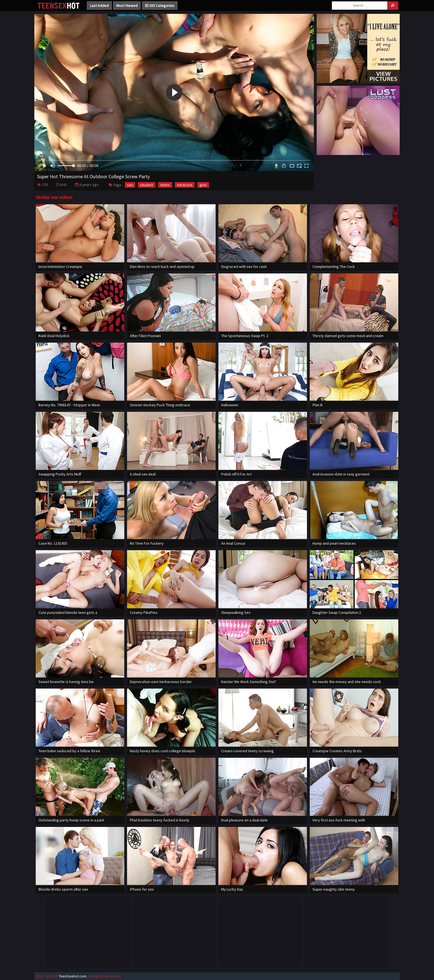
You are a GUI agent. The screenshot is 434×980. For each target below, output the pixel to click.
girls (203, 185)
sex (130, 185)
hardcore (185, 185)
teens (165, 185)
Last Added (99, 6)
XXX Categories (160, 6)
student (147, 185)
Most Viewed (127, 6)
